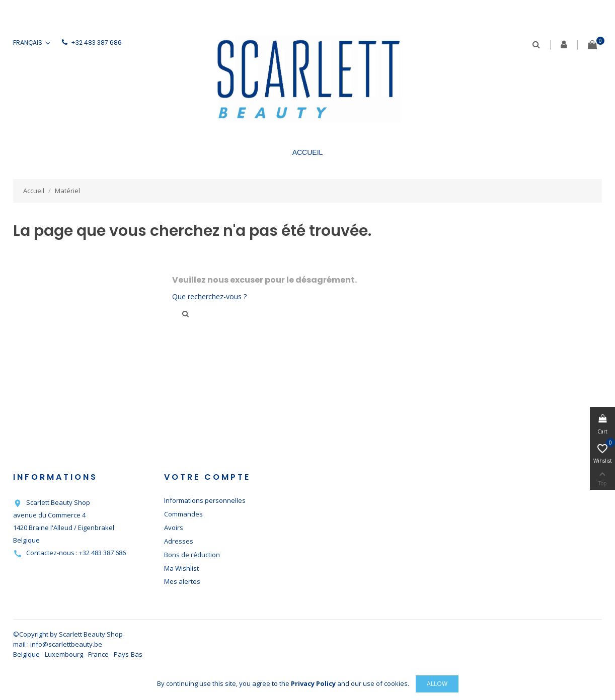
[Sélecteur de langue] (32, 43)
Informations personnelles (205, 500)
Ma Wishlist (181, 568)
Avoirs (174, 528)
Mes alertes (182, 581)
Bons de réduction (192, 555)
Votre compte (207, 477)
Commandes (183, 514)
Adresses (179, 541)
